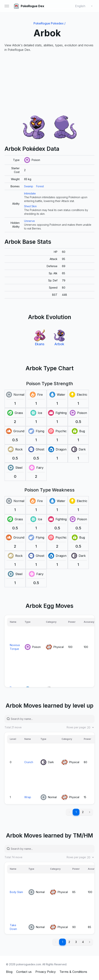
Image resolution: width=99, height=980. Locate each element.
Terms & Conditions (73, 972)
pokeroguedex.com (29, 964)
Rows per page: (81, 727)
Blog (9, 972)
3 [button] (76, 942)
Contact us (24, 972)
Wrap (28, 797)
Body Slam (16, 892)
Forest (40, 186)
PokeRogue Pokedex (49, 23)
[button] (90, 812)
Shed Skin (30, 206)
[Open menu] (7, 6)
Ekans (40, 344)
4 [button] (83, 942)
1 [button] (76, 812)
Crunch (29, 762)
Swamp (29, 186)
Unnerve (29, 221)
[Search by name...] (51, 719)
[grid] (49, 194)
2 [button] (83, 812)
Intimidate (30, 193)
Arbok (59, 344)
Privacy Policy (46, 972)
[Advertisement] (49, 84)
